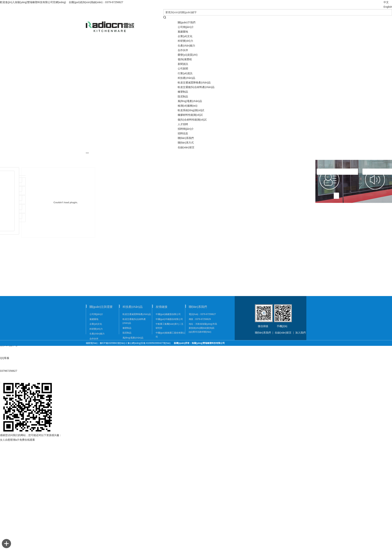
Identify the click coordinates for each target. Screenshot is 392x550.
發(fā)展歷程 (185, 59)
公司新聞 (183, 69)
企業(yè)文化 (185, 36)
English (388, 7)
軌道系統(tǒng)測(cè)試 (191, 110)
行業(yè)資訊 (185, 73)
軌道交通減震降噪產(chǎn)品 (194, 83)
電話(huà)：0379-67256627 (202, 314)
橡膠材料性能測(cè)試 (190, 115)
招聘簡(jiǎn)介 (186, 129)
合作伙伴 (183, 50)
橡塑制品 (183, 92)
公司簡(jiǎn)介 (186, 27)
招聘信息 (183, 133)
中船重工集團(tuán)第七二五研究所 (170, 326)
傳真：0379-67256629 (200, 319)
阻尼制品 (183, 96)
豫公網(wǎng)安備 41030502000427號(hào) (150, 343)
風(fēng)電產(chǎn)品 (190, 101)
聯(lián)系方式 (186, 143)
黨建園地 (183, 32)
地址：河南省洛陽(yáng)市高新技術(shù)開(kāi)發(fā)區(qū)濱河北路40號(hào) (203, 328)
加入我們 (300, 333)
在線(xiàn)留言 (186, 147)
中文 (386, 2)
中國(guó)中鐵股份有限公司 (169, 319)
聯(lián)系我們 (263, 333)
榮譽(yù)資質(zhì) (188, 55)
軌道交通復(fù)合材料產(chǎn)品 (196, 87)
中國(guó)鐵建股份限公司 (168, 314)
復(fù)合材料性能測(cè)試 (192, 120)
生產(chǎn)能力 (187, 46)
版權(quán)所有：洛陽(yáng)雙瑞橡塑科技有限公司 (199, 343)
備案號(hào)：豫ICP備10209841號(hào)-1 (106, 343)
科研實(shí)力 (185, 41)
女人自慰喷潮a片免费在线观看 (17, 440)
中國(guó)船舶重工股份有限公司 (170, 335)
